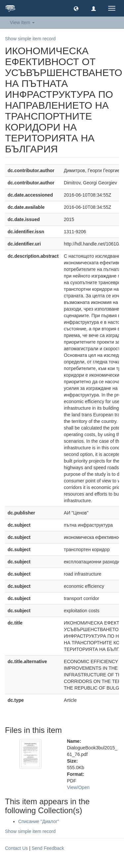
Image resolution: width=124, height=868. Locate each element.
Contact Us (16, 848)
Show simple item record (30, 39)
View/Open (78, 787)
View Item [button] (22, 22)
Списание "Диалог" (39, 821)
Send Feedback (48, 848)
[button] (76, 8)
